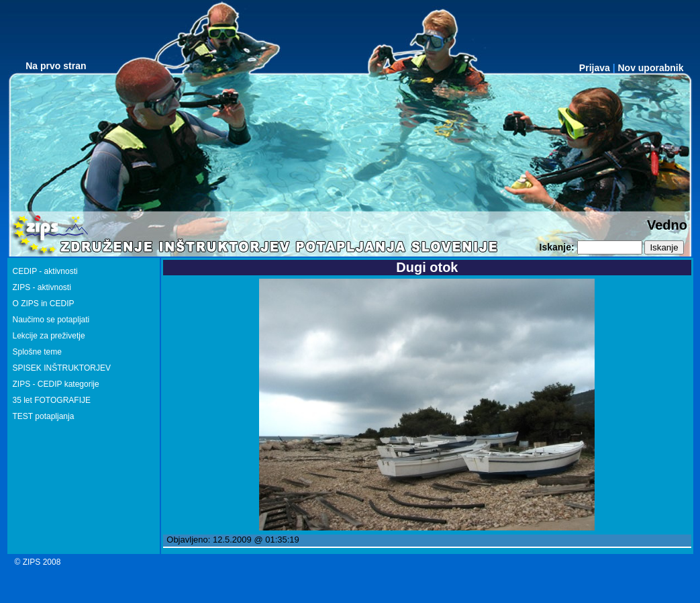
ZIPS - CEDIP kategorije (56, 384)
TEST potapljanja (44, 416)
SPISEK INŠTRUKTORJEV (62, 368)
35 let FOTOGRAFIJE (52, 400)
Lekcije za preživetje (49, 336)
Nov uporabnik (650, 68)
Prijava (595, 68)
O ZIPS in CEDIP (44, 304)
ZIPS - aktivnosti (42, 287)
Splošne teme (37, 352)
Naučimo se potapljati (51, 320)
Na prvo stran (56, 66)
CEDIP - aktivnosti (45, 271)
